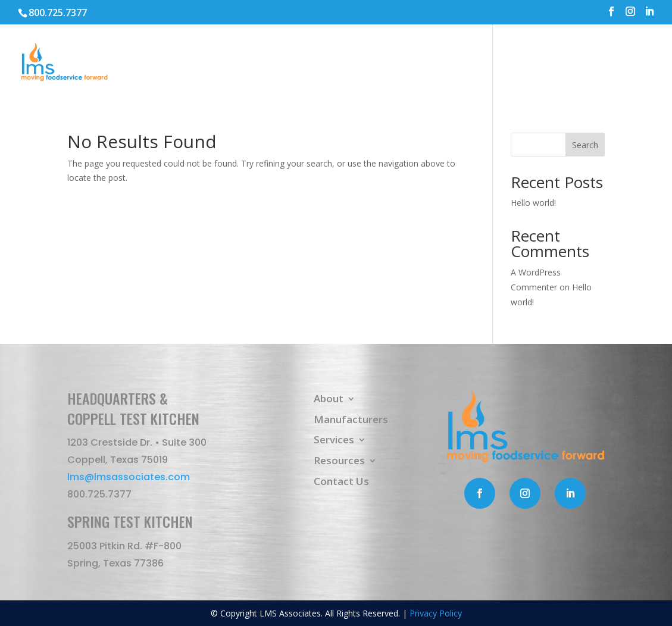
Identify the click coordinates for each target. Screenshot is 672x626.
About (328, 62)
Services (477, 62)
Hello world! (533, 203)
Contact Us (626, 62)
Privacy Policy (436, 613)
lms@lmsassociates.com (129, 477)
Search (585, 145)
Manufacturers (406, 62)
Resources (548, 62)
